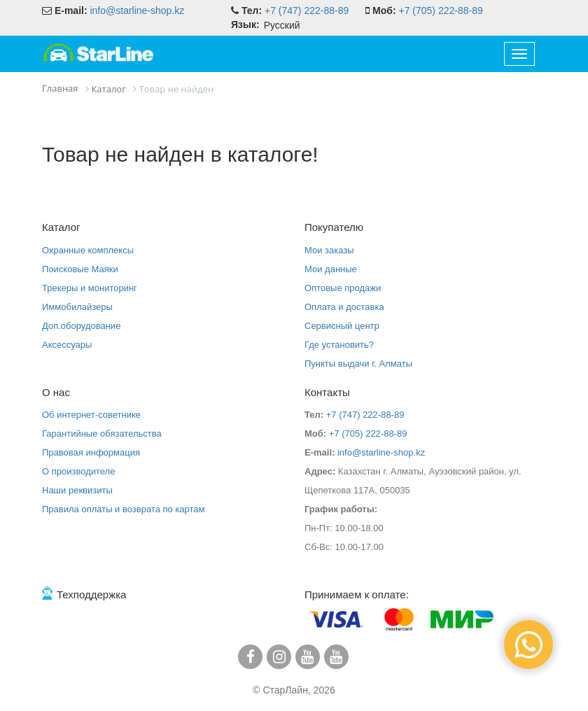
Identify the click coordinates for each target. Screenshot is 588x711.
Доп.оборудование (81, 326)
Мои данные (331, 269)
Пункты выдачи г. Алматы (358, 364)
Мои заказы (329, 250)
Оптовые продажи (343, 288)
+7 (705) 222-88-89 (440, 10)
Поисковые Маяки (80, 269)
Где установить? (339, 345)
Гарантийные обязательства (102, 434)
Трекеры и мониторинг (90, 288)
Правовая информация (91, 452)
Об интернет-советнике (91, 415)
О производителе (78, 471)
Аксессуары (67, 345)
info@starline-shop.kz (137, 10)
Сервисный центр (342, 326)
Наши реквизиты (77, 490)
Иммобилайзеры (77, 307)
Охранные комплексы (88, 250)
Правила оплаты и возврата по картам (124, 509)
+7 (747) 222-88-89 (307, 10)
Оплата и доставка (344, 307)
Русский (282, 25)
